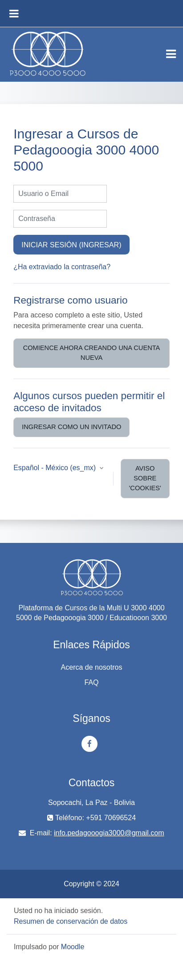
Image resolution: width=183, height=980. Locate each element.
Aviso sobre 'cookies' (145, 478)
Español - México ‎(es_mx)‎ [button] (55, 468)
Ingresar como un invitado (71, 427)
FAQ (91, 682)
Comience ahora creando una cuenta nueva (92, 353)
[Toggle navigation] (171, 54)
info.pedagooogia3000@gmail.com (109, 833)
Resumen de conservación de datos (71, 921)
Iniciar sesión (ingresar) (71, 245)
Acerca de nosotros (92, 667)
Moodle (73, 947)
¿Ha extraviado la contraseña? (62, 267)
